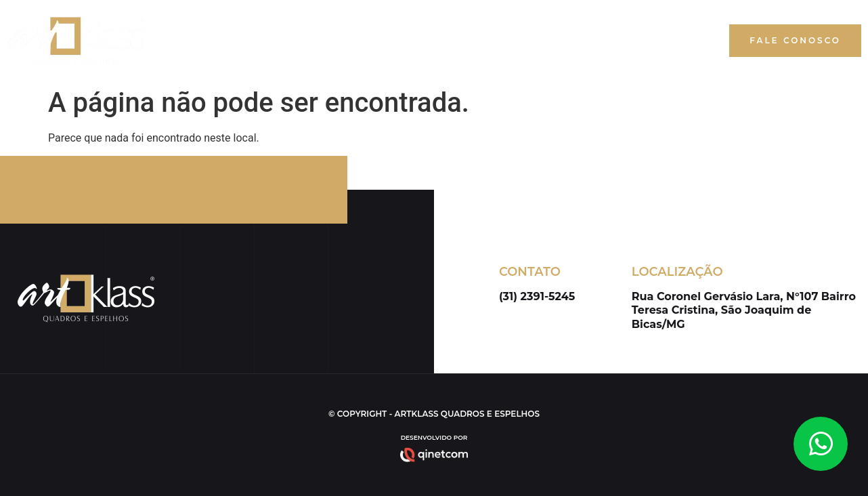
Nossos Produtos (591, 41)
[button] (795, 41)
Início (413, 41)
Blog (675, 41)
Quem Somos (485, 41)
